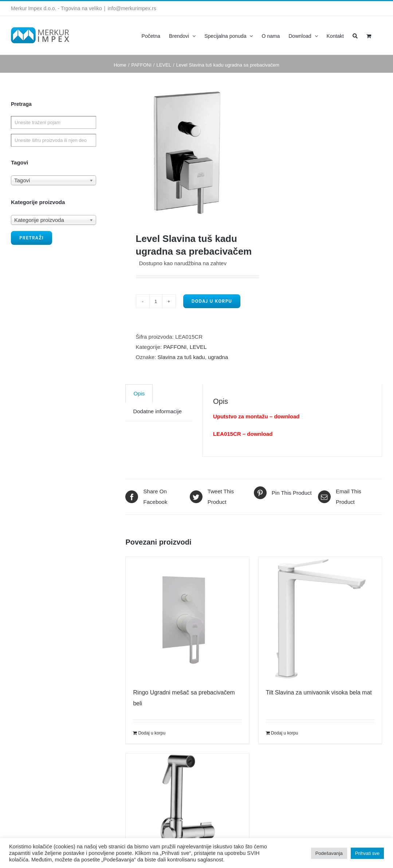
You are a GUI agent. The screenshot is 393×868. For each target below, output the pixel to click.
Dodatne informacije (157, 411)
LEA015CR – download (243, 434)
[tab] (139, 393)
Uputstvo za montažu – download (256, 416)
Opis (139, 393)
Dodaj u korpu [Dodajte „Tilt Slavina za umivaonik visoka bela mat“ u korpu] (285, 733)
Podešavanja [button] (329, 853)
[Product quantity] (156, 301)
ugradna (218, 357)
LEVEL (198, 347)
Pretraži (32, 238)
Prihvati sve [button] (367, 853)
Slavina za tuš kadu (181, 357)
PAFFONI (175, 347)
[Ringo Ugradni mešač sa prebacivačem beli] (187, 618)
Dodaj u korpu (212, 301)
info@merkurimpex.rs (132, 8)
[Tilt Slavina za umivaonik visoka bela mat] (320, 618)
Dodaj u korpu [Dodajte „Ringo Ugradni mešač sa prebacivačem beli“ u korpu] (152, 733)
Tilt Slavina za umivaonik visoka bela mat (319, 692)
